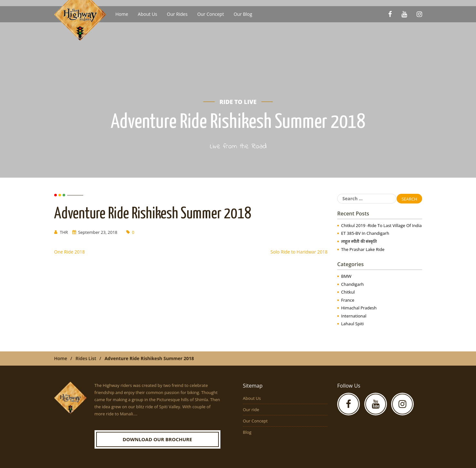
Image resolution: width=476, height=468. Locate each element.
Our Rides (177, 14)
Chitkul (348, 292)
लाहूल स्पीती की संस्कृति (359, 241)
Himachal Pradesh (359, 308)
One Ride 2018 (70, 252)
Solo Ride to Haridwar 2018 (299, 252)
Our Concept (211, 14)
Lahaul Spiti (352, 324)
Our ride (251, 410)
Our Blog (243, 14)
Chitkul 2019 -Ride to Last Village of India (381, 225)
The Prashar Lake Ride (363, 249)
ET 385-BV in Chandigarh (365, 233)
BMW (346, 276)
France (348, 300)
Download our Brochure (157, 439)
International (354, 316)
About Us (147, 14)
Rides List (86, 358)
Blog (247, 432)
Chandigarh (352, 284)
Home (122, 14)
